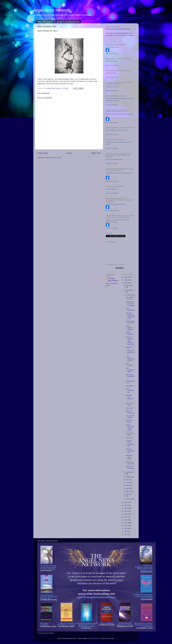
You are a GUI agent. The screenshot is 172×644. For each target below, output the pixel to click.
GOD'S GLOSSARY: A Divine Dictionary (116, 130)
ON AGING (129, 386)
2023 (126, 283)
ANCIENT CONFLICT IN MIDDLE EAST (130, 316)
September (130, 472)
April (128, 488)
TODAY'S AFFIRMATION (130, 451)
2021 (126, 505)
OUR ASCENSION (130, 391)
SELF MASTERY (130, 309)
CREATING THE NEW (130, 468)
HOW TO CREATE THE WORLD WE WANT (130, 341)
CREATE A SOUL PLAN (129, 457)
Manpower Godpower (112, 189)
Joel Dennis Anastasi (111, 61)
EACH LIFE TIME (129, 404)
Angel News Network (52, 10)
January (129, 499)
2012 (126, 531)
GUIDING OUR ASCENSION (130, 444)
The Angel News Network (113, 47)
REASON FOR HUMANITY (130, 398)
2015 (126, 523)
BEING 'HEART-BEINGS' (129, 328)
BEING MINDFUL (130, 333)
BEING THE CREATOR (130, 463)
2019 (126, 511)
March (128, 491)
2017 (126, 517)
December (129, 285)
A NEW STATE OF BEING (130, 359)
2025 (126, 277)
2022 (126, 502)
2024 (126, 280)
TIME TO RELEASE (130, 412)
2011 (126, 534)
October (129, 295)
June (128, 483)
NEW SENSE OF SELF (130, 322)
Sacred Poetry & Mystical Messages (115, 204)
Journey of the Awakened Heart (68, 22)
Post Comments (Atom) (54, 158)
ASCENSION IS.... (130, 382)
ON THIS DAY (129, 421)
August (129, 477)
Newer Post (43, 153)
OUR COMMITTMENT (130, 370)
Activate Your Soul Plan (112, 87)
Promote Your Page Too (112, 53)
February (129, 494)
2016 (126, 520)
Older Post (96, 153)
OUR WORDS (129, 365)
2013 (126, 529)
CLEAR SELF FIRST (130, 434)
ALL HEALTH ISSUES (130, 417)
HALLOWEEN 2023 (130, 298)
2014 (126, 526)
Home (69, 153)
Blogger (112, 638)
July (128, 480)
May (128, 485)
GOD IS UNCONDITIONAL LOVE (130, 428)
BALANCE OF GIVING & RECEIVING (130, 351)
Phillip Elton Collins (111, 73)
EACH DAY (129, 408)
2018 (126, 514)
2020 (126, 508)
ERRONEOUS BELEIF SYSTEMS (130, 304)
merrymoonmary (95, 638)
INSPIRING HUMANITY (130, 377)
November (129, 290)
